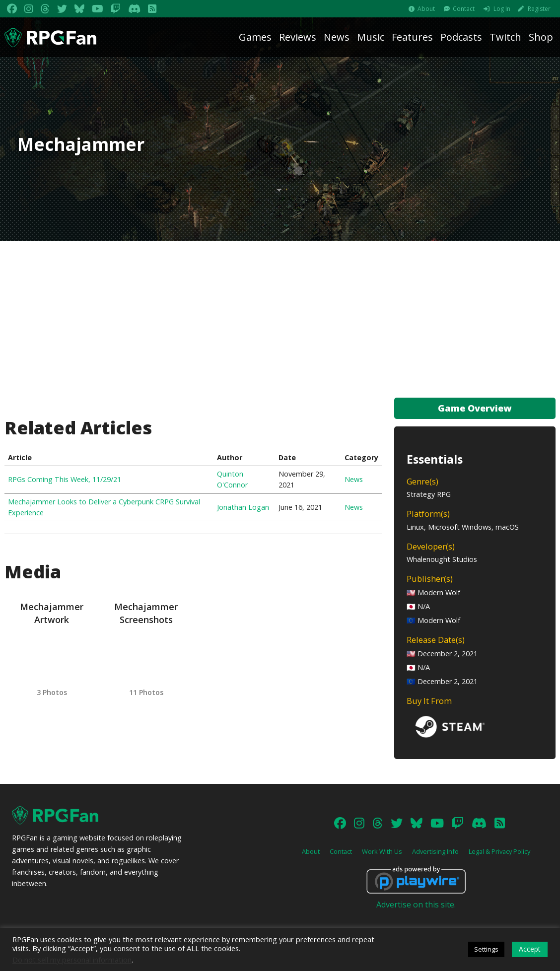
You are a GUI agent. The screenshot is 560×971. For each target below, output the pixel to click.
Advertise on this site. (416, 904)
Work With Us (382, 851)
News (337, 37)
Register (539, 9)
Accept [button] (530, 949)
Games (255, 37)
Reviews (298, 37)
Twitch (505, 37)
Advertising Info (435, 851)
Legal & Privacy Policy (499, 851)
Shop (541, 37)
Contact (464, 9)
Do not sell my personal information (72, 960)
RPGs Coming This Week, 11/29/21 (65, 479)
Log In (502, 9)
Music (371, 37)
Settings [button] (486, 949)
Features (412, 37)
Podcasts (461, 37)
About (426, 9)
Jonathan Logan (243, 507)
